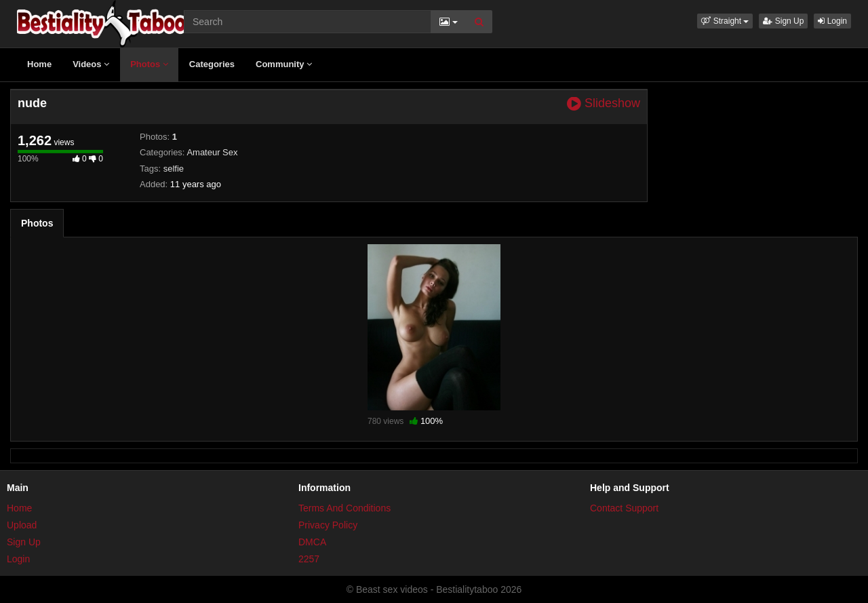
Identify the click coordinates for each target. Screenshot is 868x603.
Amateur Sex (212, 152)
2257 (309, 559)
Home (39, 64)
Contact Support (624, 508)
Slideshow (604, 103)
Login (832, 21)
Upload (22, 525)
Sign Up (783, 21)
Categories (212, 64)
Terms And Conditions (344, 508)
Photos (149, 64)
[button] (725, 21)
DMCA (312, 542)
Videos (91, 64)
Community (284, 64)
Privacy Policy (328, 525)
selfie (174, 169)
